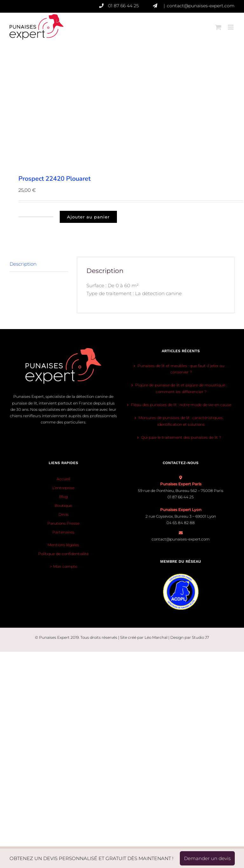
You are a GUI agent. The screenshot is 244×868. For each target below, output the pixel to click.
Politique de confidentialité (63, 554)
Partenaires (63, 532)
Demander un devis (207, 858)
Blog (63, 497)
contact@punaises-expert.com (201, 6)
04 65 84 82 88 (181, 523)
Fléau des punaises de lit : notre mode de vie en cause (181, 405)
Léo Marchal (156, 637)
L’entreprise (63, 488)
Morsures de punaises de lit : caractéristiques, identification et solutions (181, 421)
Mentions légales (63, 545)
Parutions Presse (63, 523)
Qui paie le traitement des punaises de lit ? (181, 437)
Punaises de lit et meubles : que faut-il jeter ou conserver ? (181, 369)
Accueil (63, 479)
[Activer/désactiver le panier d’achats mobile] (218, 23)
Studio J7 (200, 637)
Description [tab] (23, 264)
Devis (64, 514)
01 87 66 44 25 (130, 6)
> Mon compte (64, 566)
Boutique (63, 505)
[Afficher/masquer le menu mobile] (231, 23)
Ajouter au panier (88, 217)
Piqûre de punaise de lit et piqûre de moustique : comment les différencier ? (181, 388)
